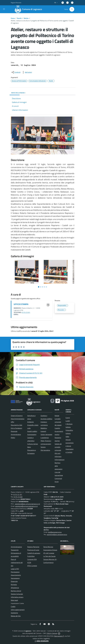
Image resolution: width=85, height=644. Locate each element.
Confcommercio (48, 562)
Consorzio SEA (32, 559)
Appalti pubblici (32, 431)
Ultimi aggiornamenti (18, 610)
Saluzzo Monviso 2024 (51, 559)
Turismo (43, 447)
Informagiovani (60, 460)
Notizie (26, 18)
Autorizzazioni (32, 434)
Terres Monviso (48, 547)
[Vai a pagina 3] (42, 287)
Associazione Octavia (50, 550)
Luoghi (68, 421)
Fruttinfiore (31, 556)
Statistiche (14, 613)
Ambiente (30, 422)
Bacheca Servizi (16, 591)
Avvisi (57, 482)
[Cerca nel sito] (72, 9)
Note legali (14, 600)
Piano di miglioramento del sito (17, 562)
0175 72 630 (18, 497)
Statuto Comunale (17, 594)
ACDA (29, 562)
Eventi (68, 418)
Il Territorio (69, 424)
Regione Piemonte (33, 547)
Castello (57, 428)
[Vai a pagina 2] (41, 287)
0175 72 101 (18, 494)
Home (13, 18)
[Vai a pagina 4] (44, 287)
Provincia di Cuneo (33, 550)
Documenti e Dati (16, 425)
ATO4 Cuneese (32, 566)
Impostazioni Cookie (17, 603)
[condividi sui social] (16, 72)
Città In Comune (52, 633)
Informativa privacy (17, 597)
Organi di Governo (17, 416)
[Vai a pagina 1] (39, 287)
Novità (19, 18)
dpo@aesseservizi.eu (55, 532)
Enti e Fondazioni (16, 428)
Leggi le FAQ (15, 569)
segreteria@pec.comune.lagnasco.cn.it (27, 504)
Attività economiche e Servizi (70, 443)
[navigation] (4, 9)
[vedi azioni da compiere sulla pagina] (27, 72)
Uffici (12, 422)
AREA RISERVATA (41, 641)
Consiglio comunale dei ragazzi (58, 422)
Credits (13, 606)
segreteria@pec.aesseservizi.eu (57, 535)
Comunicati (58, 478)
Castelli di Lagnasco (34, 553)
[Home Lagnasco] (29, 9)
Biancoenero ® (59, 636)
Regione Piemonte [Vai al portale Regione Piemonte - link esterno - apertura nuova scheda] (16, 3)
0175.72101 (26, 312)
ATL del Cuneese (49, 553)
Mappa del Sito (16, 616)
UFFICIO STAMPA (21, 304)
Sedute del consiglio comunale (58, 447)
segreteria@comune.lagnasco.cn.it (26, 506)
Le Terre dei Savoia (49, 556)
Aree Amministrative (18, 419)
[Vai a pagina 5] (46, 287)
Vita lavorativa (45, 450)
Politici (13, 438)
